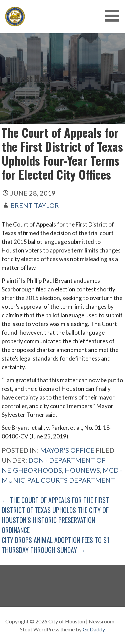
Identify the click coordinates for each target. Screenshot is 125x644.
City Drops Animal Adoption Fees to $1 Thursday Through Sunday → (55, 545)
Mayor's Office (67, 450)
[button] (114, 16)
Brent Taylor (35, 205)
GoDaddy (94, 629)
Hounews (82, 470)
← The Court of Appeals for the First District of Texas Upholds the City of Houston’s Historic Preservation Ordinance (55, 515)
